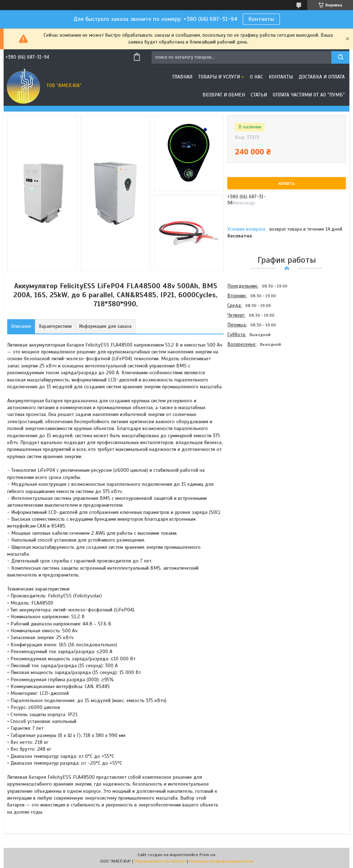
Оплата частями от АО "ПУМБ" (309, 95)
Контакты (261, 19)
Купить (287, 184)
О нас (256, 77)
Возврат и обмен (224, 95)
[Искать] (340, 57)
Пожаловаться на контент (160, 861)
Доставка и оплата (322, 77)
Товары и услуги (219, 77)
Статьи (259, 95)
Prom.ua (207, 855)
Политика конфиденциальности (221, 861)
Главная (182, 77)
